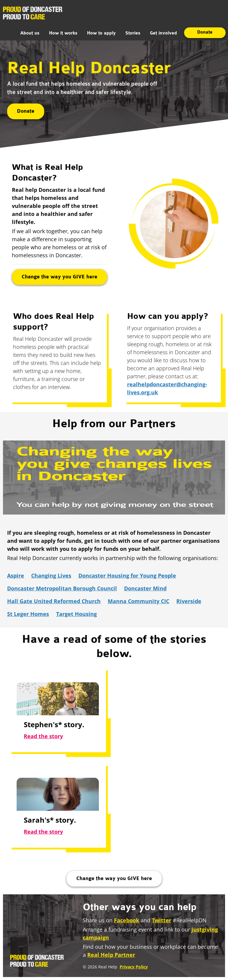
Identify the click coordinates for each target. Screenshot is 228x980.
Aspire (16, 576)
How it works (63, 33)
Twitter (161, 920)
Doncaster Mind (145, 588)
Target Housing (76, 614)
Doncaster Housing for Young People (127, 576)
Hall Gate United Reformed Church (54, 601)
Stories (133, 33)
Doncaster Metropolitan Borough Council (62, 588)
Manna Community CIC (138, 601)
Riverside (189, 601)
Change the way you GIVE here (60, 277)
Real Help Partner (111, 955)
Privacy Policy (134, 967)
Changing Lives (51, 576)
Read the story (43, 736)
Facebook (127, 920)
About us (30, 33)
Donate (205, 32)
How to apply (101, 33)
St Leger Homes (28, 614)
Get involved (163, 33)
